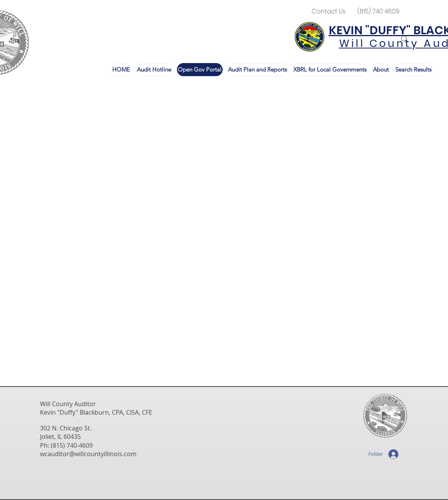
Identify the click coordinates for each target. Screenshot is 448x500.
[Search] (405, 39)
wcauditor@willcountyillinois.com (88, 454)
